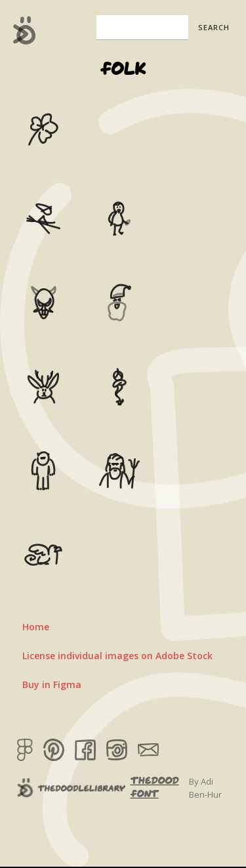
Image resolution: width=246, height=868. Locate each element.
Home (36, 627)
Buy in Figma (52, 684)
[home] (21, 30)
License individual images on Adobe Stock (117, 656)
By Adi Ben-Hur (205, 788)
